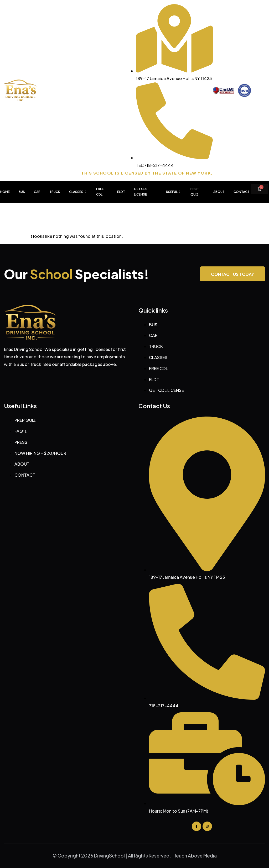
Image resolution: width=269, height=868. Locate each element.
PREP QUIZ (195, 192)
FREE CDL (100, 192)
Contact (242, 192)
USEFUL (174, 192)
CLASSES (78, 192)
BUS (22, 192)
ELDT (121, 192)
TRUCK (55, 192)
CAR (37, 192)
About (219, 192)
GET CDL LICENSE (141, 192)
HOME (5, 192)
